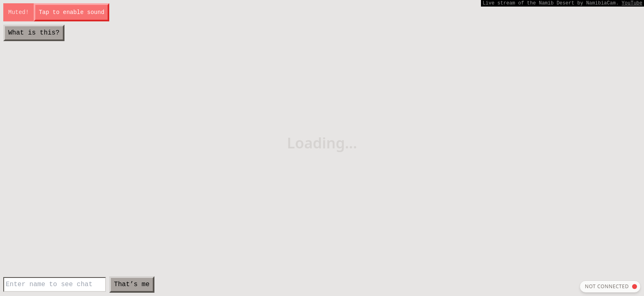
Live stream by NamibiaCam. (562, 3)
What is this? (34, 33)
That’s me (132, 284)
